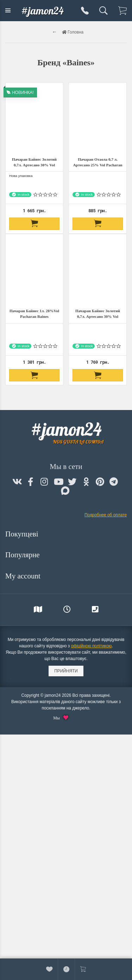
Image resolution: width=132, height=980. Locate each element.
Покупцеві (23, 534)
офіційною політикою (92, 646)
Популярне (23, 555)
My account (24, 576)
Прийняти (66, 671)
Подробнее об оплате (106, 515)
